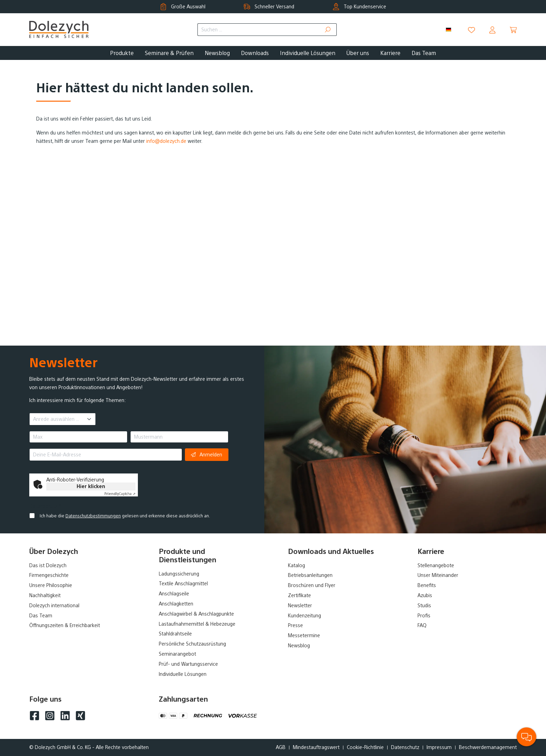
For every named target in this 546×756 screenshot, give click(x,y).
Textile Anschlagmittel (183, 584)
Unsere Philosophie (51, 585)
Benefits (427, 585)
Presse (295, 625)
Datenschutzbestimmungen (93, 516)
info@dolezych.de (166, 141)
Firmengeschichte (49, 575)
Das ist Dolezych (48, 565)
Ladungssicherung (179, 574)
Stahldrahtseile (175, 634)
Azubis (425, 595)
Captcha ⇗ (120, 494)
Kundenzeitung (305, 616)
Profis (424, 616)
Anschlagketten (176, 604)
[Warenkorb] (513, 30)
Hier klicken (91, 486)
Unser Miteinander (438, 575)
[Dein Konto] (492, 30)
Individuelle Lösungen (183, 674)
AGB (281, 747)
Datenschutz (405, 747)
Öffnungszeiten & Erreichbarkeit (65, 625)
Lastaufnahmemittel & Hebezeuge (197, 624)
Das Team (41, 616)
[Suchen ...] (258, 30)
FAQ (422, 625)
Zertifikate (299, 595)
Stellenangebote (436, 565)
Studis (424, 605)
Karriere (431, 551)
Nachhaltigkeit (45, 595)
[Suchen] (328, 30)
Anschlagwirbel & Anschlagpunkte (196, 614)
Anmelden (206, 454)
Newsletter (300, 605)
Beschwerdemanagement (488, 747)
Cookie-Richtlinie (365, 747)
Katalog (297, 565)
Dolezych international (54, 605)
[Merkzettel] (471, 30)
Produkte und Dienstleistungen (188, 556)
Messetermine (304, 635)
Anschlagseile (174, 594)
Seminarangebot (177, 654)
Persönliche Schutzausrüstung (192, 644)
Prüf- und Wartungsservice (188, 664)
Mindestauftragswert (316, 747)
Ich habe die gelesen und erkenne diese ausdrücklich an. (125, 516)
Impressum (439, 747)
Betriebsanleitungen (310, 575)
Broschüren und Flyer (312, 585)
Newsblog (299, 646)
